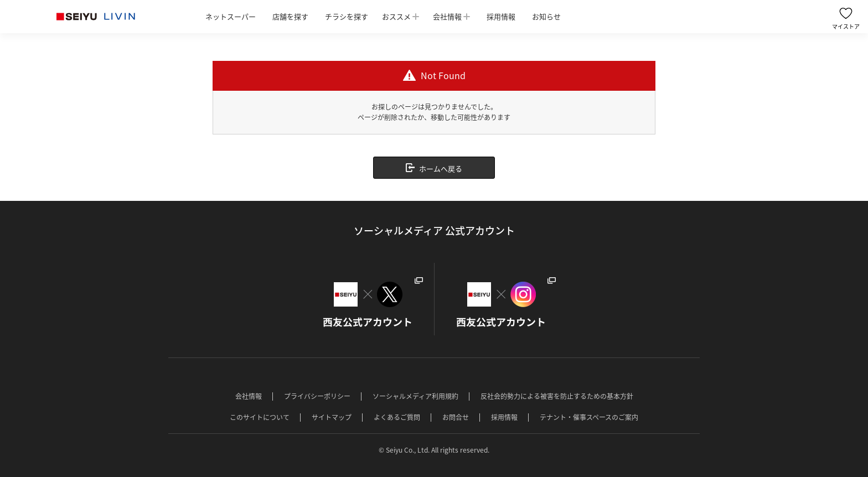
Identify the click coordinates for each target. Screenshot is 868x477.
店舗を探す (290, 16)
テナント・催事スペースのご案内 (589, 417)
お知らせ (546, 16)
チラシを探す (347, 16)
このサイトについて (260, 417)
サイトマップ (332, 417)
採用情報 (501, 16)
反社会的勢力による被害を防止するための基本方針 (557, 396)
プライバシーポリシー (317, 396)
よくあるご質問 (397, 417)
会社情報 (447, 16)
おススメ (396, 16)
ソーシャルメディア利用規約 (415, 396)
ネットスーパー (231, 16)
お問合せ (456, 417)
